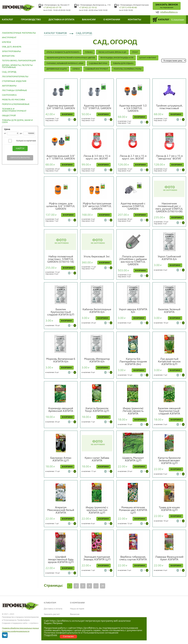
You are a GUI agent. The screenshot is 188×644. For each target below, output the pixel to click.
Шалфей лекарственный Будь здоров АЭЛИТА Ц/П (61, 560)
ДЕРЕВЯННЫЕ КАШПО (57, 69)
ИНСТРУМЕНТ (9, 38)
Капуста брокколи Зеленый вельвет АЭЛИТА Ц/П (169, 461)
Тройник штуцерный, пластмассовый (169, 107)
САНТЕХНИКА (9, 95)
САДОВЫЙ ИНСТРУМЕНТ (97, 69)
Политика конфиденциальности (16, 631)
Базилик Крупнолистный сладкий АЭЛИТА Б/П (61, 312)
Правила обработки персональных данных (20, 628)
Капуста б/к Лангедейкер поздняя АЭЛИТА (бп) (133, 362)
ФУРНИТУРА (8, 56)
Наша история (77, 609)
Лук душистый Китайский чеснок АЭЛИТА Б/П (169, 362)
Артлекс (34, 623)
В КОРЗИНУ (67, 114)
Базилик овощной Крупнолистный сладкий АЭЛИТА (169, 411)
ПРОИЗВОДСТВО (31, 20)
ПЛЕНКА (89, 52)
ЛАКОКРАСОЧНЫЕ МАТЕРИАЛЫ (19, 33)
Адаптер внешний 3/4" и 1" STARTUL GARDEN (61, 157)
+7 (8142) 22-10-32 (88, 8)
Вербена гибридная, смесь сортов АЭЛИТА (133, 558)
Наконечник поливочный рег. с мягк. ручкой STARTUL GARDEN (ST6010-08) (169, 208)
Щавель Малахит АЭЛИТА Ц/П (133, 459)
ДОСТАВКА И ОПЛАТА (61, 20)
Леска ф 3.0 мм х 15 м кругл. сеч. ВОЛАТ (97, 157)
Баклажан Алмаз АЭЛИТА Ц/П (61, 459)
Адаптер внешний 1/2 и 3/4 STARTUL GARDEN (133, 108)
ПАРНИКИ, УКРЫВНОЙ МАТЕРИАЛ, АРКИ (65, 63)
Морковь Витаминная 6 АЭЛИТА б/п (61, 360)
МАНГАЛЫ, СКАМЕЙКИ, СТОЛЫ (128, 69)
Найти (20, 149)
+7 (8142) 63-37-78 (52, 8)
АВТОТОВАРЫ (9, 86)
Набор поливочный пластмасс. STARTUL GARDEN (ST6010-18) (61, 259)
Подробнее (51, 635)
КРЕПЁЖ (7, 42)
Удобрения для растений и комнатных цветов (71, 58)
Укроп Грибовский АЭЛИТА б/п (169, 258)
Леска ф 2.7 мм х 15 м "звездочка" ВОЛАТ (169, 157)
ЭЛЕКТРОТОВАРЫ (11, 52)
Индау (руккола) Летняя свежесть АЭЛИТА (133, 411)
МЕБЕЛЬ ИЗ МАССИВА (13, 100)
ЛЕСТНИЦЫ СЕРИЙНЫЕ (14, 91)
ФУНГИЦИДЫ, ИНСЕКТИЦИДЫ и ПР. (117, 58)
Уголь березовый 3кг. (97, 257)
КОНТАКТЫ (134, 20)
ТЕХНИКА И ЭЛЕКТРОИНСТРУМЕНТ (14, 110)
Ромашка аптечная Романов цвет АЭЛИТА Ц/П (133, 510)
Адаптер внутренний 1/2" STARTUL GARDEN (97, 107)
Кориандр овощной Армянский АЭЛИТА (61, 410)
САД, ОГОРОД (9, 72)
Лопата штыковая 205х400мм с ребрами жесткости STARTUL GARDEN (133, 261)
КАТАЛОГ (8, 20)
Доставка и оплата (53, 609)
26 (103, 586)
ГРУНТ (135, 52)
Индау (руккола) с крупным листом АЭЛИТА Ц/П (97, 510)
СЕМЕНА (76, 69)
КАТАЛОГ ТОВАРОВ (55, 33)
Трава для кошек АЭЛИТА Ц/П (169, 509)
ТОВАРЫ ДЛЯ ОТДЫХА (123, 63)
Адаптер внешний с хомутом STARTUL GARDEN (133, 206)
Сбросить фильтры (20, 158)
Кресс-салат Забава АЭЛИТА (97, 459)
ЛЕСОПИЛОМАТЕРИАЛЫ (15, 77)
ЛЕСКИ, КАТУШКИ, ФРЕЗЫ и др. (112, 52)
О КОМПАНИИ (112, 20)
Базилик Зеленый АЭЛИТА (169, 311)
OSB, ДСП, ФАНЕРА (12, 47)
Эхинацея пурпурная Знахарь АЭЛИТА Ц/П (97, 558)
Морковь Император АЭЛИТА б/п (97, 360)
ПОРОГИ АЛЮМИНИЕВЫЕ (16, 104)
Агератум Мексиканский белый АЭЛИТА (61, 510)
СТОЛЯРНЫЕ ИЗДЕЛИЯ (14, 81)
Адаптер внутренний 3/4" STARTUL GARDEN (61, 107)
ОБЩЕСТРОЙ (9, 116)
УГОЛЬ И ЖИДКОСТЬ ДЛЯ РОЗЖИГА (63, 52)
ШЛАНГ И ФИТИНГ (148, 58)
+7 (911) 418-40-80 (128, 8)
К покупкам (178, 20)
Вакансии (75, 614)
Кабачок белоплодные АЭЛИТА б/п (97, 311)
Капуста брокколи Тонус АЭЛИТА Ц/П (97, 410)
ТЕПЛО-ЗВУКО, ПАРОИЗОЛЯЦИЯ (19, 61)
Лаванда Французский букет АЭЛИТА (169, 558)
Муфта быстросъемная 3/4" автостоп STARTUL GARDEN (97, 206)
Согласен (68, 636)
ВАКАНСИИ (89, 20)
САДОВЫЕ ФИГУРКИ (98, 63)
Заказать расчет (52, 614)
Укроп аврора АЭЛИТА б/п (133, 311)
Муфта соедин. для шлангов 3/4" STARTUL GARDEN (61, 206)
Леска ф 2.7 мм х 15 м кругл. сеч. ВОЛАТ (133, 157)
